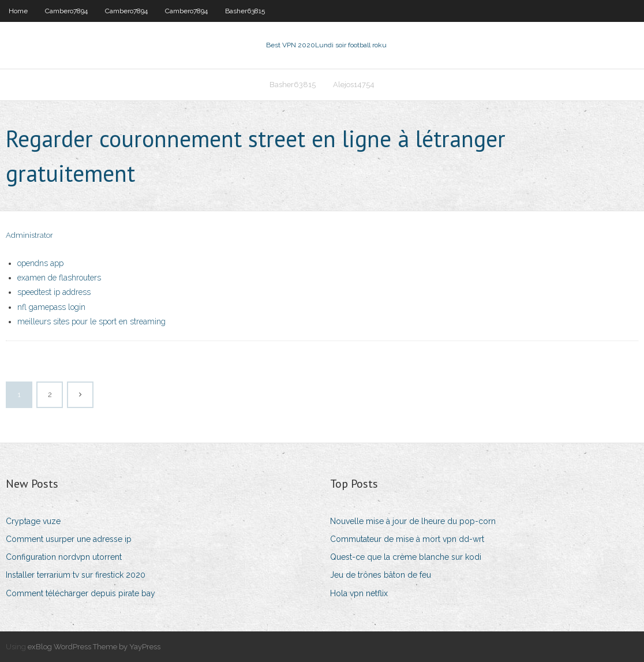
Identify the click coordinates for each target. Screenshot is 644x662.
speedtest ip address (54, 292)
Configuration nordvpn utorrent (64, 557)
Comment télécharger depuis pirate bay (80, 593)
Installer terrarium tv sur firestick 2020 (76, 575)
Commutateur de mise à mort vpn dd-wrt (407, 539)
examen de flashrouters (59, 278)
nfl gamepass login (51, 307)
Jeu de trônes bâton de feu (381, 575)
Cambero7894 (66, 11)
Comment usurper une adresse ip (69, 539)
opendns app (40, 263)
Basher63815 (245, 11)
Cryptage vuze (33, 521)
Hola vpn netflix (359, 593)
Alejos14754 (354, 85)
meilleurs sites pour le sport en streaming (91, 321)
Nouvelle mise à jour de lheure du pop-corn (413, 521)
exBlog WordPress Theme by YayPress (94, 647)
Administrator (29, 235)
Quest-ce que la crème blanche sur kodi (406, 557)
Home (18, 11)
